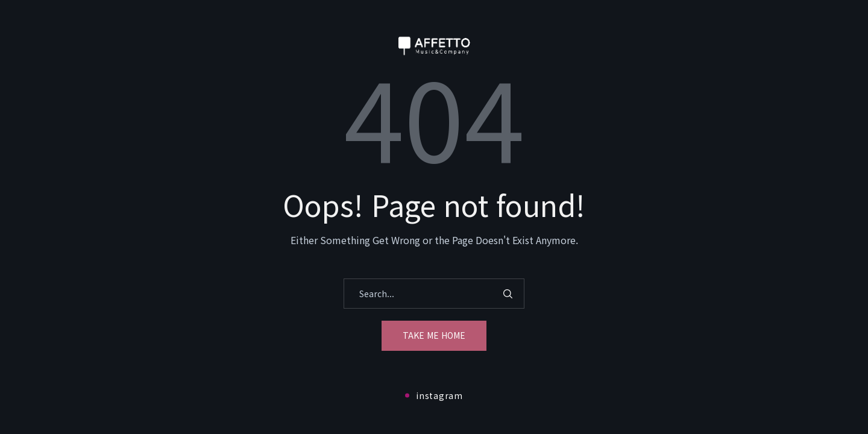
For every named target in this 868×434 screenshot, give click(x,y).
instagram (434, 395)
